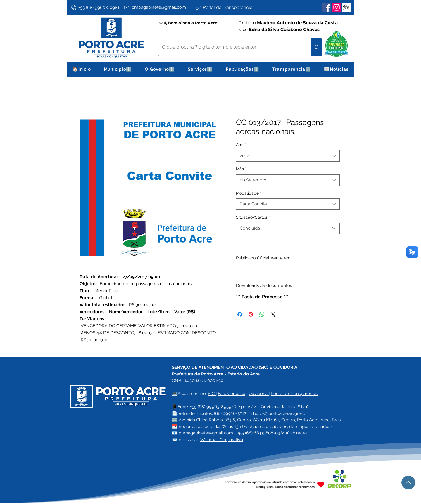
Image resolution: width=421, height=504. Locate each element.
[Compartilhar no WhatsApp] (262, 314)
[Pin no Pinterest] (251, 314)
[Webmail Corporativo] (346, 7)
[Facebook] (327, 7)
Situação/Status (253, 217)
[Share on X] (273, 314)
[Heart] (321, 484)
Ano (241, 145)
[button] (118, 69)
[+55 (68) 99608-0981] (96, 8)
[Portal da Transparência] (230, 7)
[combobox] (288, 156)
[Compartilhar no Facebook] (240, 314)
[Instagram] (337, 7)
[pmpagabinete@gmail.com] (158, 7)
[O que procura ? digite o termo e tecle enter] (230, 47)
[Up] (408, 483)
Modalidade (249, 193)
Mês (241, 169)
